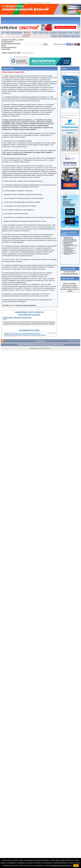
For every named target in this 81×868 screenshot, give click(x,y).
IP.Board (36, 348)
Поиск (71, 33)
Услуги (35, 33)
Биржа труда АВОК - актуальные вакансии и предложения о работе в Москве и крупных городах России (70, 287)
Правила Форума (17, 33)
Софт (60, 36)
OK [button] (76, 865)
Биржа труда (75, 36)
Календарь (53, 33)
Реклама (54, 36)
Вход (29, 34)
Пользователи (63, 33)
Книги (46, 33)
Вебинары (66, 36)
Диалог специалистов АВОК (11, 53)
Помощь (77, 33)
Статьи (41, 33)
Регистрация (26, 36)
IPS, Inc (49, 348)
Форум (32, 348)
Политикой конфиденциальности (60, 865)
